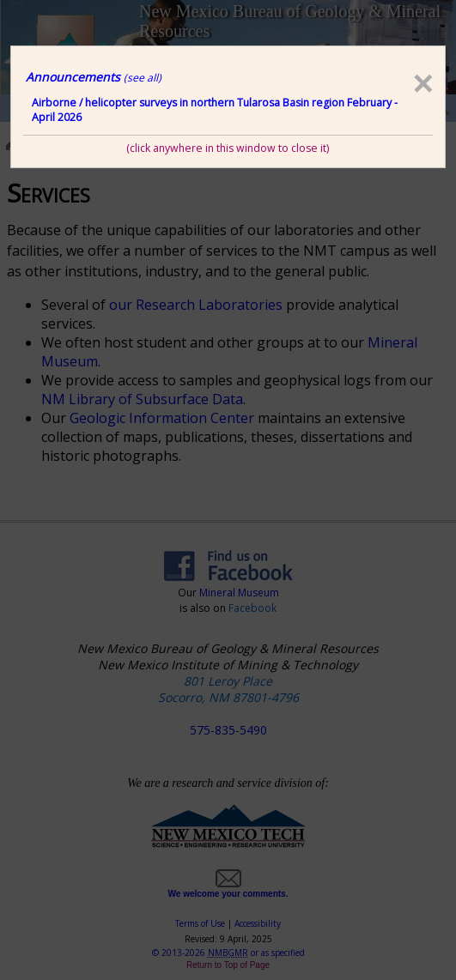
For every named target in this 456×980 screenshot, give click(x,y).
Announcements (94, 77)
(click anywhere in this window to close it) (228, 148)
